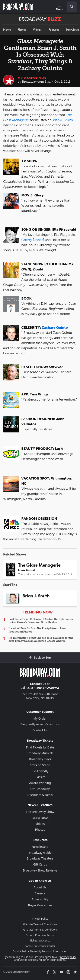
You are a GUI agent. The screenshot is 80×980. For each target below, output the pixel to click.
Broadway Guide (40, 853)
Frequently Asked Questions (40, 724)
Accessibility (40, 899)
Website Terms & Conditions (40, 924)
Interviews (73, 30)
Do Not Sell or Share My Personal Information (40, 951)
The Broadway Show (40, 812)
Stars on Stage (40, 765)
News (7, 30)
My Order (40, 718)
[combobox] (70, 7)
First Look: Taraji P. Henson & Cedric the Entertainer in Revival (41, 621)
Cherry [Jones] (33, 240)
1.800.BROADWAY (47, 688)
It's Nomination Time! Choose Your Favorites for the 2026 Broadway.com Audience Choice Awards (41, 639)
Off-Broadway (40, 789)
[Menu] (60, 7)
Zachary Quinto (55, 327)
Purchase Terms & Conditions (40, 930)
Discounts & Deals (40, 795)
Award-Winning (40, 783)
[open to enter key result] (72, 7)
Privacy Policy (40, 919)
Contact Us (38, 684)
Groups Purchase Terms (40, 935)
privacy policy (68, 957)
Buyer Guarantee (40, 905)
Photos (22, 30)
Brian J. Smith (62, 120)
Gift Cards (40, 864)
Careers (40, 893)
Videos (37, 30)
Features (54, 30)
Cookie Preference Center (40, 946)
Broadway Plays (40, 759)
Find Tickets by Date (40, 747)
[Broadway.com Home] (18, 7)
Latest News (40, 818)
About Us (40, 887)
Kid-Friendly (40, 771)
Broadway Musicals (40, 753)
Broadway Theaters (40, 858)
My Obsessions (32, 78)
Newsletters (40, 847)
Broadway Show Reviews (40, 870)
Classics (40, 777)
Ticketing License (40, 941)
